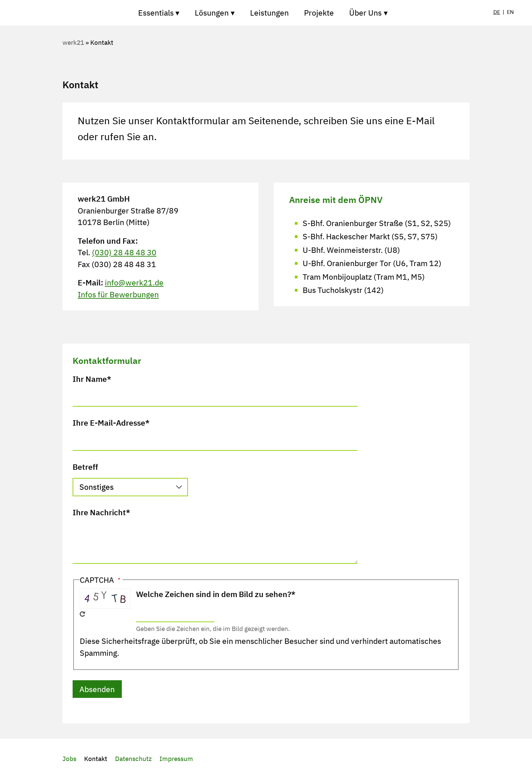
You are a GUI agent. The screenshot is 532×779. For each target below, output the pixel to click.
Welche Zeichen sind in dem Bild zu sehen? (214, 594)
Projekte (319, 13)
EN (510, 12)
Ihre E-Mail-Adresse (109, 423)
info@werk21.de (134, 282)
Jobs (69, 759)
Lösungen (212, 13)
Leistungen (269, 13)
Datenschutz (133, 759)
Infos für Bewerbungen (118, 294)
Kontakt (96, 759)
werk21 (73, 42)
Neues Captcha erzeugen (82, 614)
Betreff (85, 467)
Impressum (176, 759)
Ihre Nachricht (99, 512)
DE (497, 12)
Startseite (96, 13)
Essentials (156, 13)
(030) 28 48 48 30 (124, 252)
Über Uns (365, 13)
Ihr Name (90, 379)
